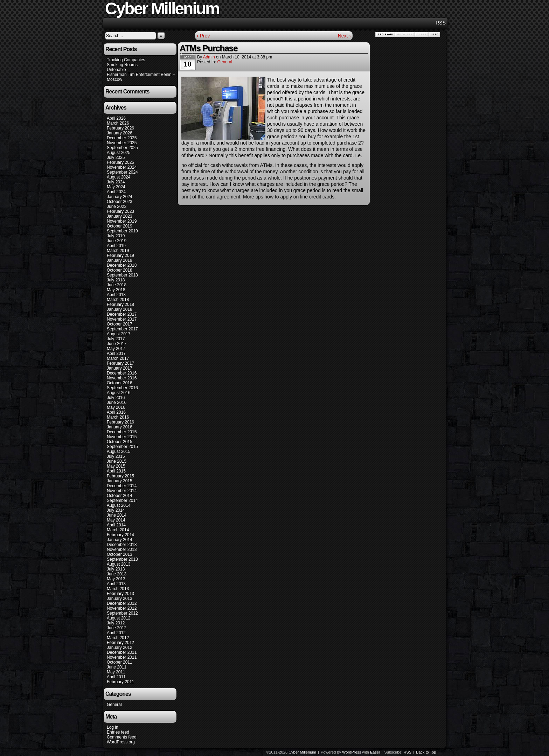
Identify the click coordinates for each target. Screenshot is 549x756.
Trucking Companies (126, 60)
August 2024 (119, 177)
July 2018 (116, 280)
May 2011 (116, 672)
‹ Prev (203, 36)
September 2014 (122, 500)
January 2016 (120, 427)
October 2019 (120, 226)
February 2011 (120, 682)
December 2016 (122, 373)
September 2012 (122, 613)
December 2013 (122, 545)
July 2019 (116, 236)
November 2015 (122, 437)
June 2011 (117, 667)
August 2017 (119, 334)
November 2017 (122, 319)
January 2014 (120, 540)
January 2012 (120, 647)
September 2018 (122, 275)
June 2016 (117, 402)
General (114, 705)
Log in (113, 727)
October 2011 (120, 662)
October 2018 (120, 270)
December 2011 (122, 652)
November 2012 (122, 608)
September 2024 (122, 172)
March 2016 (118, 417)
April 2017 (116, 353)
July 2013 (116, 569)
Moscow (114, 79)
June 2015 (117, 461)
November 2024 (122, 167)
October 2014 (120, 496)
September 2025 (122, 148)
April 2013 (116, 584)
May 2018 (116, 290)
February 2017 (120, 363)
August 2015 (119, 451)
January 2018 (120, 309)
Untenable (116, 70)
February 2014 (120, 535)
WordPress (352, 752)
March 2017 (118, 358)
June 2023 (117, 206)
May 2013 (116, 579)
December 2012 (122, 603)
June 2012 (117, 628)
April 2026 (116, 118)
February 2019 (120, 255)
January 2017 (120, 368)
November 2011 (122, 657)
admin (209, 57)
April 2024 (116, 192)
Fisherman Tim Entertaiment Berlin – (141, 75)
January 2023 (120, 216)
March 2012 (118, 638)
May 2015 (116, 466)
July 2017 (116, 339)
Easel (375, 752)
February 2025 (120, 162)
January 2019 (120, 260)
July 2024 (116, 182)
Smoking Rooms (122, 65)
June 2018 (117, 285)
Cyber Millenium (302, 752)
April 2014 (116, 525)
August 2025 (119, 153)
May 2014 (116, 520)
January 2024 (120, 197)
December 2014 (122, 486)
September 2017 (122, 329)
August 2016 (119, 393)
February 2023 (120, 211)
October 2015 (120, 442)
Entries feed (118, 732)
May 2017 (116, 349)
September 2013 (122, 559)
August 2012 (119, 618)
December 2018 (122, 265)
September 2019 (122, 231)
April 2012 (116, 633)
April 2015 (116, 471)
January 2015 (120, 481)
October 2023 (120, 202)
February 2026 (120, 128)
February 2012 (120, 643)
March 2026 (118, 123)
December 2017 (122, 314)
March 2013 (118, 589)
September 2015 (122, 447)
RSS (441, 23)
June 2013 (117, 574)
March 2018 (118, 300)
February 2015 (120, 476)
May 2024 (116, 187)
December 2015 (122, 432)
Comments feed (122, 737)
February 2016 (120, 422)
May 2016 (116, 407)
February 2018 (120, 304)
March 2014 (118, 530)
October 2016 (120, 383)
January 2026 (120, 133)
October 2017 (120, 324)
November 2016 (122, 378)
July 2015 (116, 456)
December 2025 (122, 138)
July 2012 (116, 623)
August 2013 (119, 564)
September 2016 (122, 388)
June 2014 (117, 515)
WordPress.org (121, 742)
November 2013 (122, 549)
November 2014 (122, 491)
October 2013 (120, 554)
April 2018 (116, 295)
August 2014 (119, 505)
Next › (344, 36)
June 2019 (117, 241)
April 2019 (116, 246)
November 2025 (122, 143)
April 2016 (116, 412)
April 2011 (116, 677)
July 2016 (116, 398)
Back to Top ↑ (428, 752)
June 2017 (117, 344)
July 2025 (116, 157)
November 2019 (122, 221)
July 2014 (116, 510)
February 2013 (120, 594)
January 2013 (120, 598)
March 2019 (118, 251)
